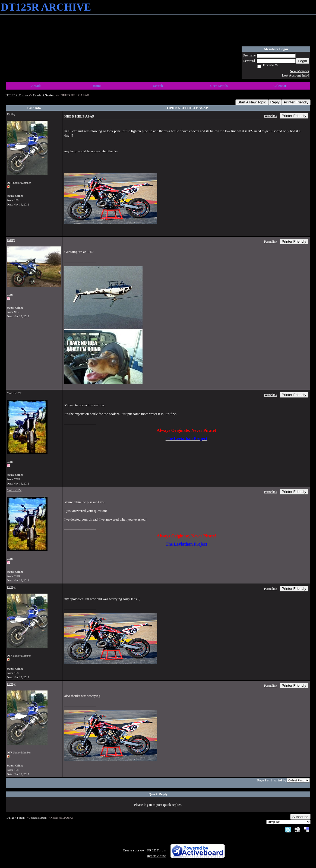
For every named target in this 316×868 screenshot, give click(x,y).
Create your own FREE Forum (144, 850)
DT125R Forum (17, 95)
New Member (299, 71)
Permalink (271, 116)
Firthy (11, 114)
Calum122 (14, 393)
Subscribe (300, 817)
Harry (11, 240)
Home (97, 86)
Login (303, 61)
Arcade (36, 86)
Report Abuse (157, 856)
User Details (219, 86)
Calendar (280, 86)
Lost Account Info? (296, 75)
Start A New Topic (252, 102)
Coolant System (44, 95)
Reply (275, 102)
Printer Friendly (296, 102)
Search (158, 86)
